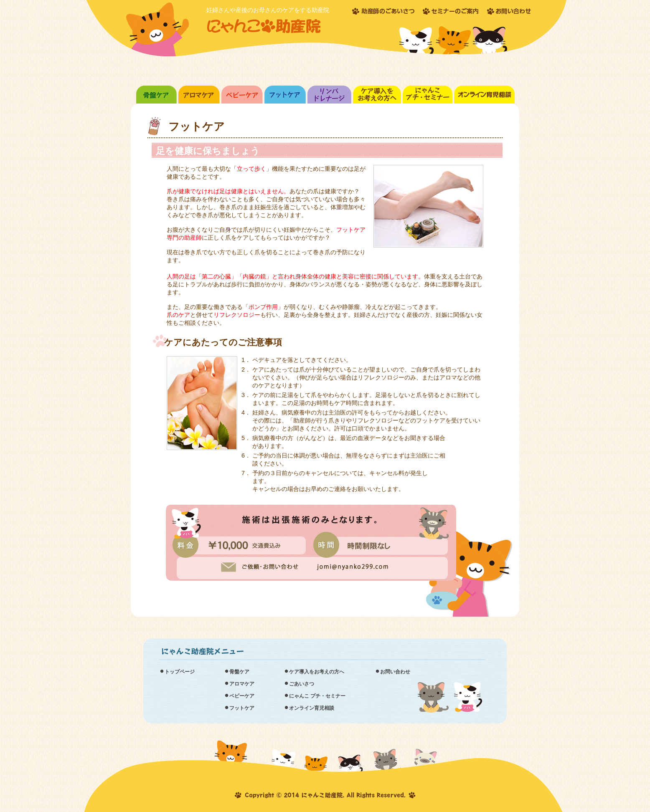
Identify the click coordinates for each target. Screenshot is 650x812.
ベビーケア (242, 696)
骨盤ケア (239, 672)
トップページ (180, 672)
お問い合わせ (395, 672)
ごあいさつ (302, 684)
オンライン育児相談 (312, 708)
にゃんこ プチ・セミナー (317, 696)
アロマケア (242, 684)
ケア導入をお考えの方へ (317, 672)
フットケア (242, 708)
